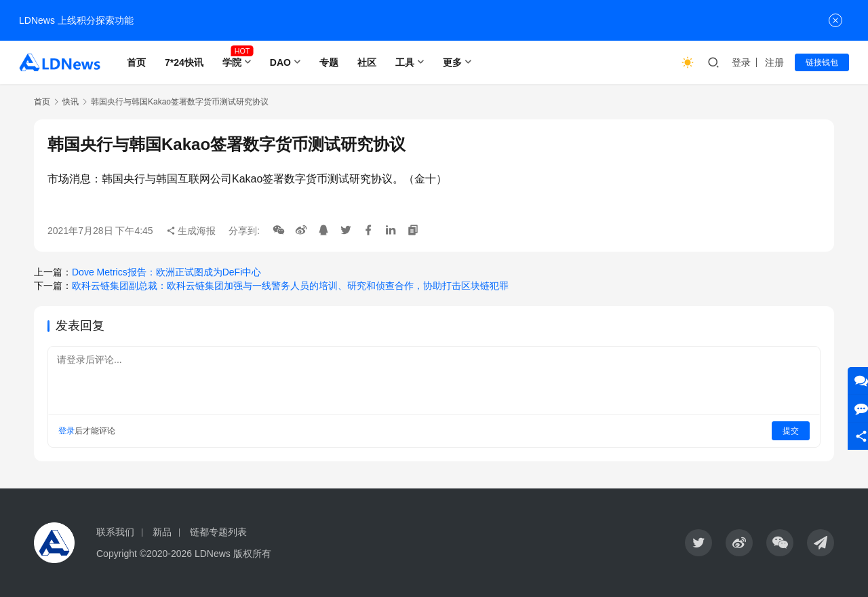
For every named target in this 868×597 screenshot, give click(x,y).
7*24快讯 (184, 62)
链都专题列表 (218, 532)
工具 (405, 62)
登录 (741, 62)
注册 (774, 62)
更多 (452, 62)
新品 (162, 532)
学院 (232, 62)
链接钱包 (822, 62)
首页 (136, 62)
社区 (367, 62)
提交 (791, 431)
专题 (329, 62)
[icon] (698, 543)
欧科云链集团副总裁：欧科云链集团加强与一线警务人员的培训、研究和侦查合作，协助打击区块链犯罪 (290, 286)
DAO (280, 62)
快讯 (71, 102)
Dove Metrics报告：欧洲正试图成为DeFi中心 (166, 272)
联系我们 (115, 532)
